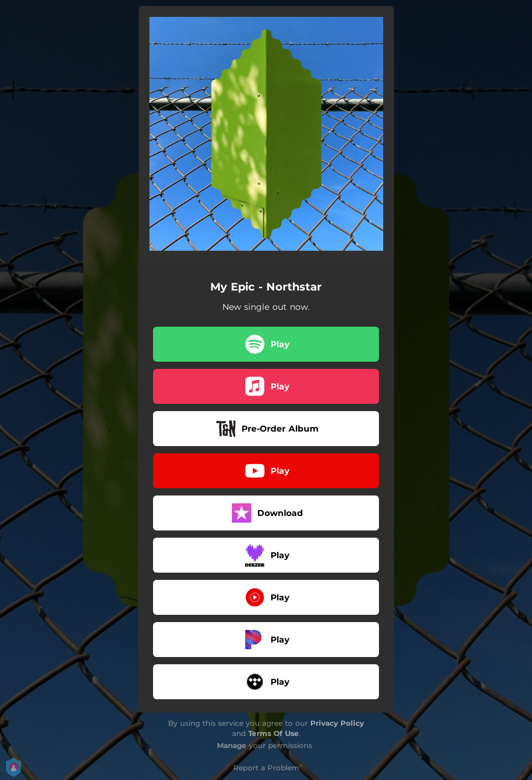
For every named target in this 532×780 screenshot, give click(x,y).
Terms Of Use (274, 733)
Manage (232, 745)
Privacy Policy (337, 723)
